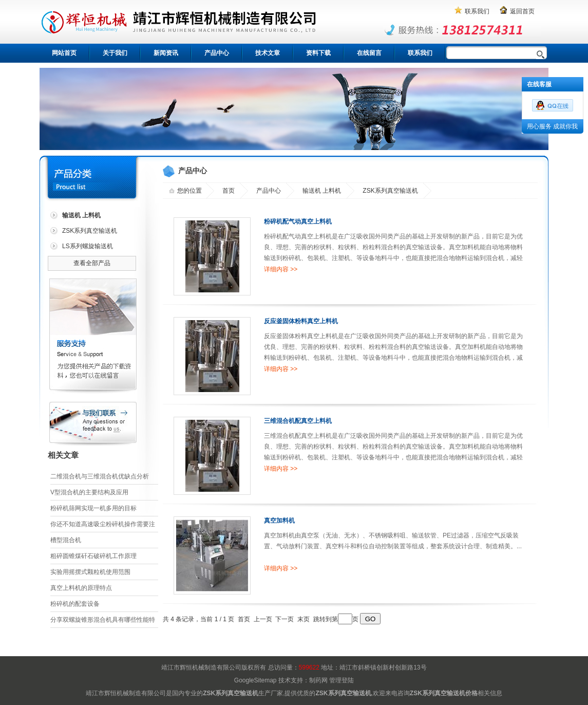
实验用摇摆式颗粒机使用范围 (90, 572)
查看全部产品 (92, 263)
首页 (229, 191)
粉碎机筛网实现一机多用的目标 (93, 508)
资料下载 (318, 53)
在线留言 (369, 53)
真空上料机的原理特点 (81, 588)
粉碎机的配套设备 (75, 604)
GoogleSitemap (255, 680)
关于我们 (115, 53)
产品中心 (217, 53)
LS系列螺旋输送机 (88, 246)
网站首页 (64, 53)
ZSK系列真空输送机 (90, 231)
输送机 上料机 (322, 191)
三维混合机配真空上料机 (298, 421)
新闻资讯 (166, 53)
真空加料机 (279, 521)
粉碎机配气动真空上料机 (298, 221)
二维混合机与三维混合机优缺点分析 (100, 476)
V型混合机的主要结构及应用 (89, 492)
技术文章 (268, 53)
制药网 (318, 680)
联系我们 (477, 11)
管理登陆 (342, 680)
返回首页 (522, 11)
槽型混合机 (66, 540)
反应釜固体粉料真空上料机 (301, 321)
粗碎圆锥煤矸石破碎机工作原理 (93, 556)
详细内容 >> (281, 269)
